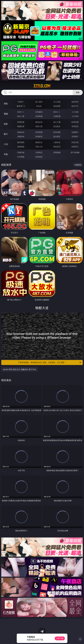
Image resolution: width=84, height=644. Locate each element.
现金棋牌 (57, 106)
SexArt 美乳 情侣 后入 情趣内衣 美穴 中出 (20, 369)
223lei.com (42, 86)
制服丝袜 (21, 126)
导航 (6, 154)
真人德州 (39, 102)
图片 (6, 134)
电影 (6, 124)
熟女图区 (57, 136)
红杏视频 (21, 157)
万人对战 (57, 102)
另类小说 (39, 147)
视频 (6, 114)
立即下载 (60, 638)
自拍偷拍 (39, 112)
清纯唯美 (39, 136)
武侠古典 (75, 142)
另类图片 (75, 136)
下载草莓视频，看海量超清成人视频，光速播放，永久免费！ (50, 362)
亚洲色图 (39, 132)
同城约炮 (21, 152)
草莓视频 (57, 152)
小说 (6, 144)
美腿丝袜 (21, 136)
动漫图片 (75, 132)
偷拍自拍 (39, 122)
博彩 (6, 104)
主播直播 (57, 116)
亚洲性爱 (21, 122)
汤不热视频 (75, 152)
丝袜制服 (39, 116)
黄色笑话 (57, 147)
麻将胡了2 (21, 106)
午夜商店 (39, 152)
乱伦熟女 (57, 126)
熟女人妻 (21, 116)
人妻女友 (57, 142)
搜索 (78, 92)
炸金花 (39, 106)
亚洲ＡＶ (21, 112)
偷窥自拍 (21, 132)
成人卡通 (57, 122)
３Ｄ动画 (75, 112)
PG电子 (21, 102)
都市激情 (21, 142)
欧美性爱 (75, 122)
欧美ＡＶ (57, 112)
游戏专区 (75, 102)
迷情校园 (21, 147)
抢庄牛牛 (75, 106)
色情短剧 (39, 157)
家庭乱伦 (39, 142)
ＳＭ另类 (75, 116)
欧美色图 (57, 132)
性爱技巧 (75, 147)
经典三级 (39, 126)
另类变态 (75, 126)
